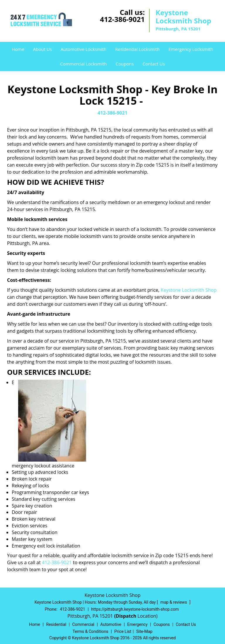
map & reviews (174, 602)
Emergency (137, 624)
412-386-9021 (122, 19)
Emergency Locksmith (191, 49)
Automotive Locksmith (83, 49)
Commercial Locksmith (83, 64)
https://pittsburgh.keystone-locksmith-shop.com (135, 609)
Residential (56, 624)
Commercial (83, 624)
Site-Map (144, 631)
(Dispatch (126, 616)
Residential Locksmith (137, 49)
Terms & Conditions (91, 631)
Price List (123, 631)
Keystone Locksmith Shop (189, 290)
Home (18, 49)
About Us (42, 49)
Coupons (125, 64)
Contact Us (154, 64)
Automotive (111, 624)
